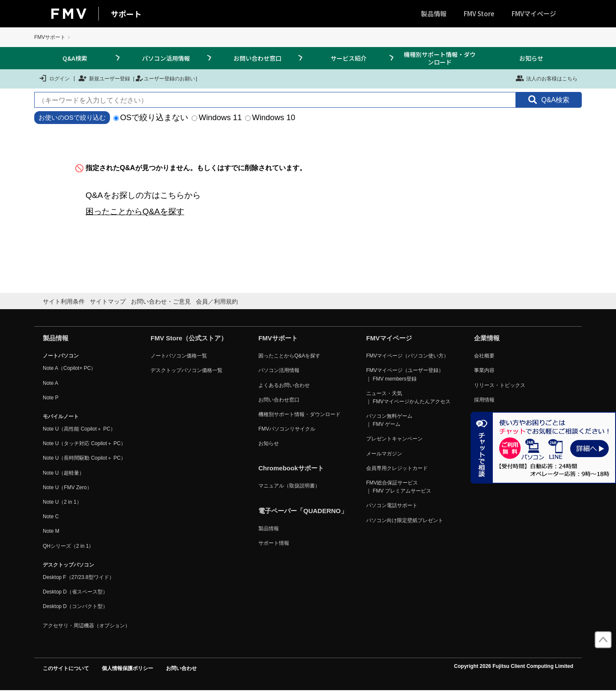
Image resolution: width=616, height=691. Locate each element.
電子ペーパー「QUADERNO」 (303, 511)
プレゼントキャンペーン (394, 439)
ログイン (54, 78)
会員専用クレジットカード (397, 468)
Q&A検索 (75, 58)
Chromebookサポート (291, 468)
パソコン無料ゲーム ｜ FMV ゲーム (389, 420)
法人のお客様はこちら (546, 78)
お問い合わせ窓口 (258, 58)
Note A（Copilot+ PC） (69, 368)
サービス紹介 (349, 58)
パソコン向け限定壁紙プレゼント (405, 520)
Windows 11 (217, 117)
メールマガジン (384, 454)
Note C (51, 517)
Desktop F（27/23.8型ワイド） (78, 577)
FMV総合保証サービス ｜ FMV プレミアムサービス (399, 487)
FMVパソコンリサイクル (287, 429)
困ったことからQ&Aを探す (135, 211)
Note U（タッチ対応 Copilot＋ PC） (84, 443)
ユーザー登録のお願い (165, 78)
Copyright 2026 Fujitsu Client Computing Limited (514, 666)
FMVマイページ (534, 13)
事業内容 (484, 370)
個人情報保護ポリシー (127, 668)
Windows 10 (270, 117)
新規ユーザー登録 (104, 78)
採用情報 (484, 400)
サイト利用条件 (64, 301)
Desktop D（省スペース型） (75, 592)
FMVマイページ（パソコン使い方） (407, 356)
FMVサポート (50, 37)
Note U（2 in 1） (62, 502)
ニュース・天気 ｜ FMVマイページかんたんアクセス (408, 397)
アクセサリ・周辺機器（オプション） (86, 626)
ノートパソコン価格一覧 (179, 356)
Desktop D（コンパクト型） (75, 606)
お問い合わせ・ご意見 (161, 301)
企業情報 (487, 338)
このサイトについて (66, 668)
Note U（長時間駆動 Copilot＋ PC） (84, 458)
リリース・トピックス (500, 385)
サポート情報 (274, 543)
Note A (50, 383)
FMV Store (479, 13)
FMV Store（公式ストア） (189, 338)
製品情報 (434, 13)
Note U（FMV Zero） (67, 487)
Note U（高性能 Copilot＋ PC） (79, 429)
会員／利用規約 (217, 301)
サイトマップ (108, 301)
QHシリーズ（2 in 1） (68, 546)
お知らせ (531, 58)
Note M (51, 531)
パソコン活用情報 (166, 58)
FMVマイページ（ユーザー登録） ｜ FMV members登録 (405, 374)
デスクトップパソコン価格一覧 (187, 370)
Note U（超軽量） (64, 473)
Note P (51, 398)
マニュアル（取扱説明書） (289, 486)
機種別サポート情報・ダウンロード (440, 58)
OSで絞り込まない (151, 117)
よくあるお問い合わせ (284, 385)
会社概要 (484, 356)
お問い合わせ (181, 668)
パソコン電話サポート (392, 505)
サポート (126, 14)
